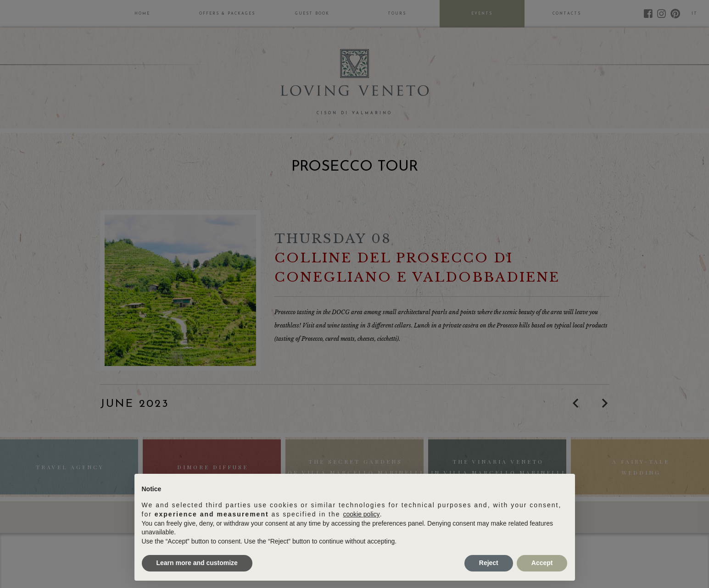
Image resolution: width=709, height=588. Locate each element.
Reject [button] (489, 563)
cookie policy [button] (361, 514)
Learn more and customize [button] (197, 563)
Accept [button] (542, 563)
